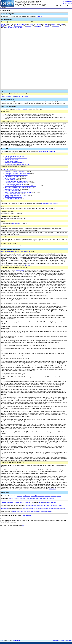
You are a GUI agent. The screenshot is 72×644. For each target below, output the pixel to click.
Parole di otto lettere (7, 502)
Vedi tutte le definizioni (10, 169)
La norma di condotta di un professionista (17, 173)
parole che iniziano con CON (35, 512)
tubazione (56, 26)
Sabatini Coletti (10, 96)
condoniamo (26, 496)
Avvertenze (68, 641)
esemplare (38, 26)
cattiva (53, 24)
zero (31, 24)
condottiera (23, 499)
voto (11, 24)
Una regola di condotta (12, 198)
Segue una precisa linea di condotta (16, 181)
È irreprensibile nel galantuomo (14, 156)
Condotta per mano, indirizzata (14, 184)
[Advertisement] (56, 541)
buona (3, 24)
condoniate (34, 496)
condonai (28, 502)
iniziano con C (16, 512)
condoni (20, 496)
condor (59, 496)
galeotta (63, 508)
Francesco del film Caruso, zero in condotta (18, 187)
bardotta (51, 508)
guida (70, 4)
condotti (50, 204)
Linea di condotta (10, 178)
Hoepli (3, 96)
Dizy (2, 641)
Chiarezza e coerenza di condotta (15, 172)
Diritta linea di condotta (12, 176)
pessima (28, 26)
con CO (23, 512)
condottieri (38, 499)
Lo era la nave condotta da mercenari (16, 175)
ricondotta (26, 508)
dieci (2, 26)
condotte (44, 204)
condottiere (30, 499)
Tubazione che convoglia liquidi (14, 163)
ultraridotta (40, 506)
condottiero (45, 499)
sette (46, 24)
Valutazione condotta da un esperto (16, 195)
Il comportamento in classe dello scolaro (17, 164)
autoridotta (54, 506)
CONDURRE (20, 270)
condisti (22, 502)
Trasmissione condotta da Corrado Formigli (18, 192)
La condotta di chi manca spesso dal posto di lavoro (21, 186)
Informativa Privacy (58, 641)
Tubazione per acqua (11, 160)
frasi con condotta (22, 109)
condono (54, 496)
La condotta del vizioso (12, 189)
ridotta (34, 506)
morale (47, 26)
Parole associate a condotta (14, 28)
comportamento (21, 24)
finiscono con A (49, 512)
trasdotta (57, 508)
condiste (16, 502)
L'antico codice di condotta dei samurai (17, 183)
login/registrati (67, 1)
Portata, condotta (10, 180)
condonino (41, 496)
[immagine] (29, 265)
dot (18, 224)
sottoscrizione (27, 516)
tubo (9, 26)
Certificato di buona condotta (14, 197)
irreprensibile (18, 26)
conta (14, 224)
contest (65, 4)
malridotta (47, 506)
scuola (39, 24)
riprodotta (39, 508)
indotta (60, 506)
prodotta (33, 508)
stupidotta (29, 506)
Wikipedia (25, 96)
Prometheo (16, 641)
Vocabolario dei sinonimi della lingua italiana (15, 251)
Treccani (19, 96)
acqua (61, 24)
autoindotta (4, 508)
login (24, 525)
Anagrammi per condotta (47, 151)
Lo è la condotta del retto (13, 194)
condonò (48, 496)
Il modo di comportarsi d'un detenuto (16, 158)
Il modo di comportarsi (12, 161)
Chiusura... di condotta (12, 191)
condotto (40, 16)
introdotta (45, 508)
